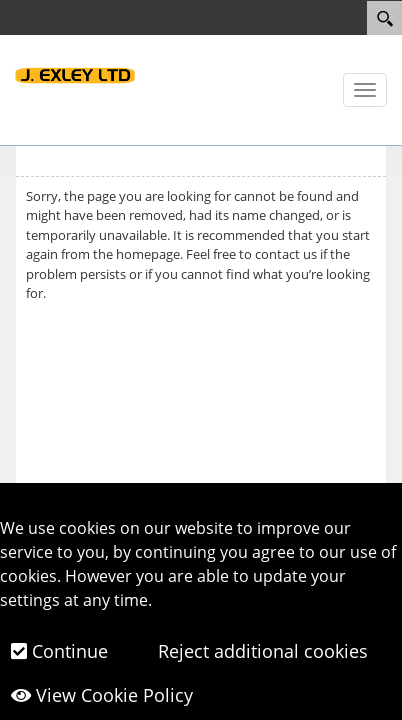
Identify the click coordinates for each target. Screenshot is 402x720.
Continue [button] (59, 651)
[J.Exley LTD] (75, 74)
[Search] (384, 18)
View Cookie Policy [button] (102, 695)
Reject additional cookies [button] (260, 651)
